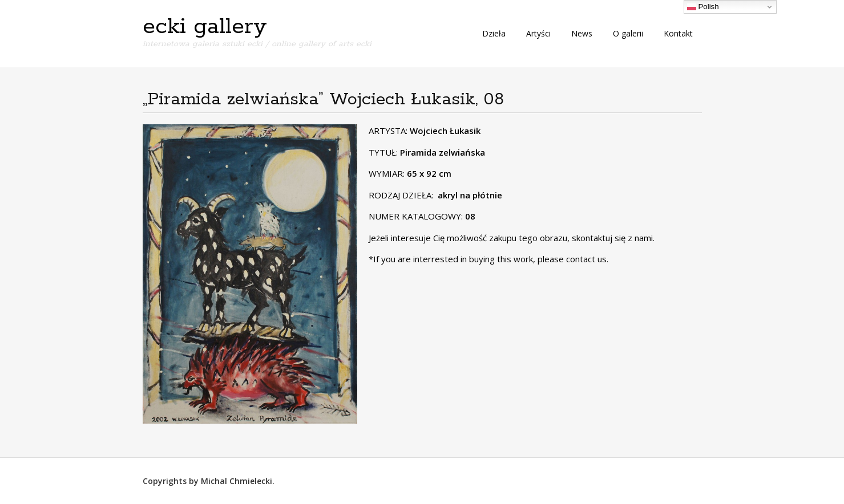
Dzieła (494, 33)
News (582, 33)
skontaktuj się (597, 238)
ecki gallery (205, 27)
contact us (586, 259)
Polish (703, 7)
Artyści (538, 33)
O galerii (628, 33)
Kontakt (678, 33)
